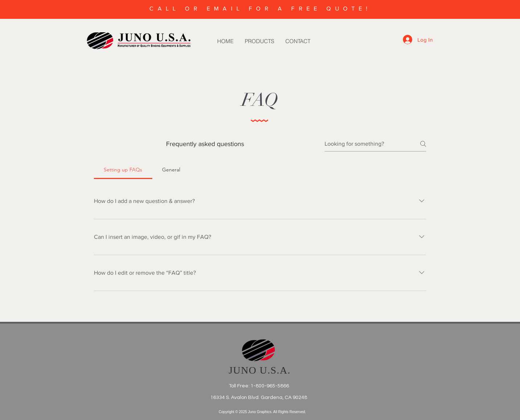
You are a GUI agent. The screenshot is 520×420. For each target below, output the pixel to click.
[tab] (123, 170)
